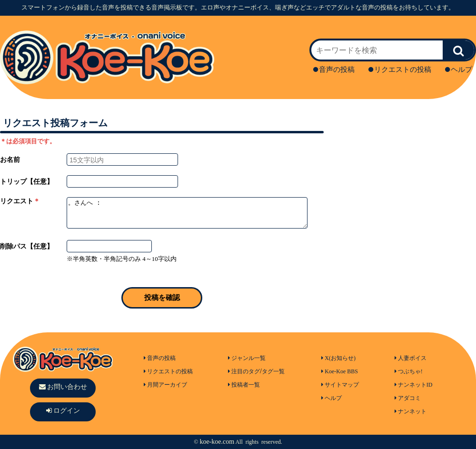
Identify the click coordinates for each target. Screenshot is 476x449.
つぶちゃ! (409, 371)
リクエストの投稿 (400, 70)
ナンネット (411, 411)
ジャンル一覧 (247, 358)
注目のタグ (244, 371)
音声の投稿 (334, 70)
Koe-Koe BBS (340, 371)
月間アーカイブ (165, 385)
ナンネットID (414, 385)
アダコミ (408, 398)
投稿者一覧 (244, 385)
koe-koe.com (217, 442)
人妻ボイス (411, 358)
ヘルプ (459, 70)
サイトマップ (340, 385)
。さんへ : (187, 213)
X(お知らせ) (338, 358)
